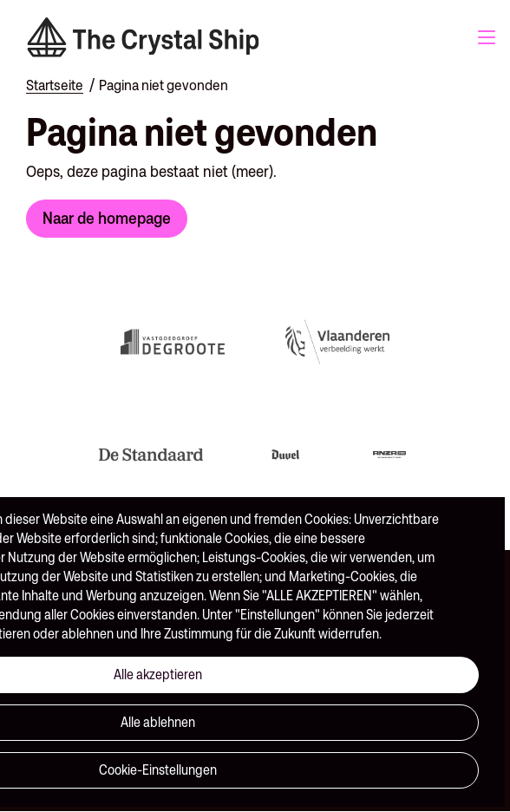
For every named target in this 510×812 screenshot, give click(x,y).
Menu (487, 37)
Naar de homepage (107, 218)
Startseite (55, 85)
